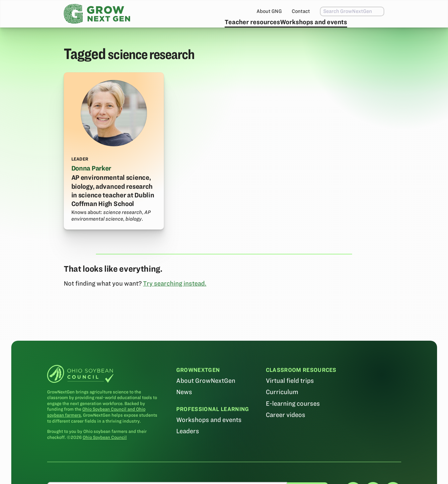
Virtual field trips (290, 397)
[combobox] (338, 11)
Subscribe (363, 28)
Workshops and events (298, 28)
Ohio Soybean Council (105, 453)
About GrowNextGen (206, 397)
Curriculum (282, 408)
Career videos (285, 430)
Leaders (188, 447)
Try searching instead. (175, 299)
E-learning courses (293, 419)
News (184, 408)
